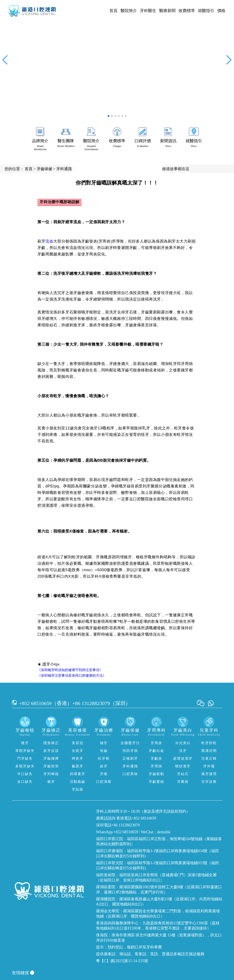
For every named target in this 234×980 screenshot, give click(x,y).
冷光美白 (183, 743)
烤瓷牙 (78, 758)
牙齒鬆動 (156, 774)
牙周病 (156, 766)
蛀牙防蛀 (209, 743)
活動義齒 (78, 782)
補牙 (104, 743)
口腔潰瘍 (104, 782)
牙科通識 (64, 169)
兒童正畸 (209, 758)
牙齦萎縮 (156, 782)
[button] (109, 116)
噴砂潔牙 (183, 766)
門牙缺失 (25, 758)
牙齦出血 (156, 751)
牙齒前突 (51, 766)
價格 (221, 11)
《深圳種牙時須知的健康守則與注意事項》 (70, 670)
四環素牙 (78, 774)
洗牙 (183, 751)
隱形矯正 (51, 743)
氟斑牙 (78, 766)
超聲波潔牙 (183, 758)
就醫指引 (206, 11)
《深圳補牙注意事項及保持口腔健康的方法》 (72, 675)
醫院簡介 (129, 11)
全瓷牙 (78, 751)
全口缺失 (25, 782)
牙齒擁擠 (51, 758)
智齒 (104, 751)
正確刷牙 (130, 758)
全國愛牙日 (130, 743)
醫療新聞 (167, 11)
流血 (49, 241)
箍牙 (51, 782)
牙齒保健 (44, 169)
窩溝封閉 (209, 751)
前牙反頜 (51, 751)
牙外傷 (209, 766)
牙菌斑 (183, 782)
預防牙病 (130, 751)
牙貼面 (78, 789)
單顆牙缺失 (25, 751)
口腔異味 (130, 774)
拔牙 (104, 766)
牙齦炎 (156, 758)
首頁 (113, 11)
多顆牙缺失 (25, 766)
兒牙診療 (209, 782)
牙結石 (183, 774)
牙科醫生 (148, 11)
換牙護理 (209, 774)
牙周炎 (156, 743)
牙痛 (104, 774)
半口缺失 (25, 774)
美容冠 (78, 743)
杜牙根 (104, 758)
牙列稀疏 (51, 774)
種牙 (25, 743)
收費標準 (187, 11)
